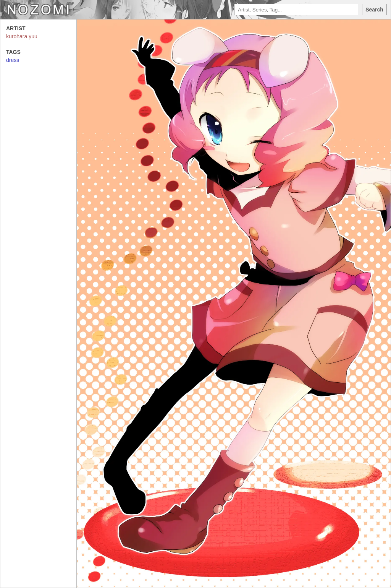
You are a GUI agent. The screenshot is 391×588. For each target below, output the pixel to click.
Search (374, 10)
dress (13, 60)
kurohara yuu (22, 36)
